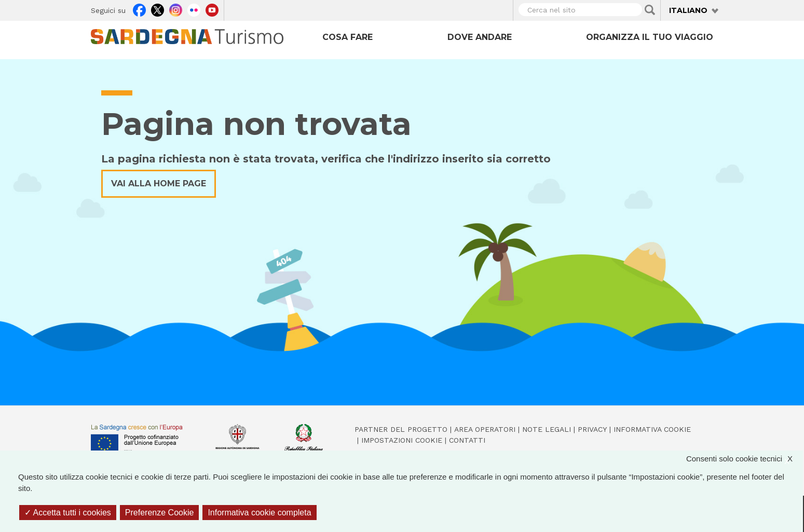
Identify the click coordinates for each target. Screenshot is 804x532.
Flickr (194, 9)
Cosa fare (348, 37)
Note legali (547, 429)
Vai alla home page (159, 183)
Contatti (467, 440)
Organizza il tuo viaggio (650, 37)
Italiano (688, 10)
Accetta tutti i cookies (68, 513)
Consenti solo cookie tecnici (745, 459)
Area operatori (485, 429)
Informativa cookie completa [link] (259, 513)
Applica (650, 10)
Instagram (176, 9)
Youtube (212, 9)
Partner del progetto (401, 429)
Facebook (139, 9)
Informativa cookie (652, 429)
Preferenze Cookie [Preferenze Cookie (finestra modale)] (160, 513)
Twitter (158, 9)
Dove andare (480, 37)
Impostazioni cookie (402, 440)
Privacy (592, 429)
